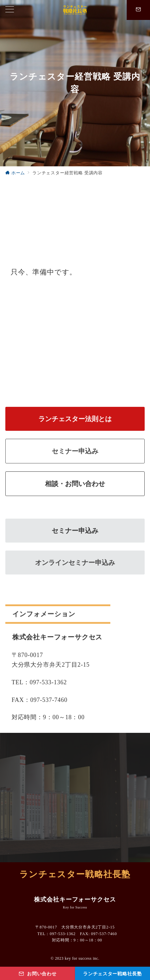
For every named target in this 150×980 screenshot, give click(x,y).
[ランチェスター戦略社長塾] (112, 973)
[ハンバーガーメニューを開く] (10, 10)
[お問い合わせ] (37, 973)
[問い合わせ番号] (138, 10)
